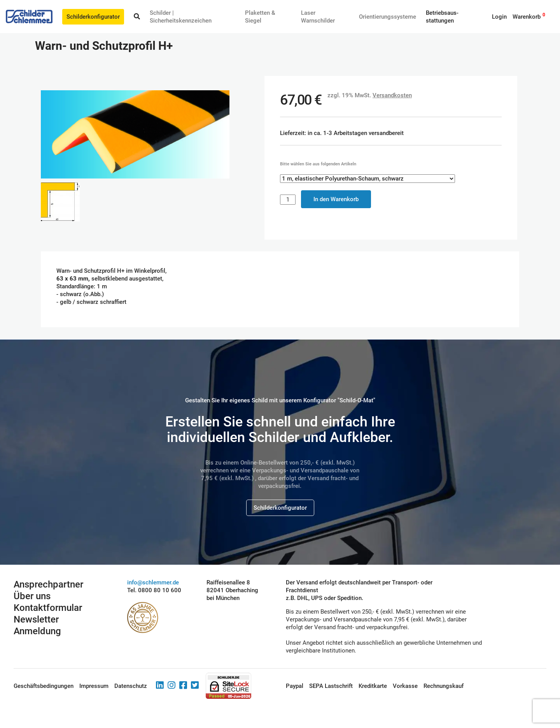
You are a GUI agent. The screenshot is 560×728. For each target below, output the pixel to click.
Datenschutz (131, 686)
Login (499, 17)
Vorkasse (405, 686)
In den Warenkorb (336, 199)
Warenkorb (527, 17)
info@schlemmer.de (153, 582)
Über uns (32, 596)
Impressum (94, 686)
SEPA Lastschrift (331, 686)
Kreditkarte (373, 686)
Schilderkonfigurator (93, 17)
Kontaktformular (48, 608)
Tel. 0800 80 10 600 (154, 590)
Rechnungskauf (444, 686)
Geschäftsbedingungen (44, 686)
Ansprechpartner (48, 584)
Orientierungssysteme (388, 17)
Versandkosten (392, 95)
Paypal (295, 686)
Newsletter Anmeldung (37, 625)
